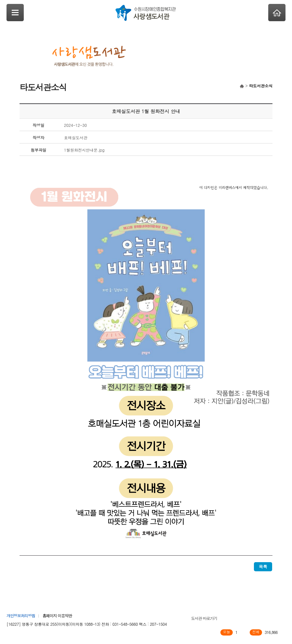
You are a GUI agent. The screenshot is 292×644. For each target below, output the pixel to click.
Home (277, 13)
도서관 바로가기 (204, 618)
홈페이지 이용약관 (57, 615)
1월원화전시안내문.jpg (84, 150)
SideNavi (15, 13)
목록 (263, 567)
